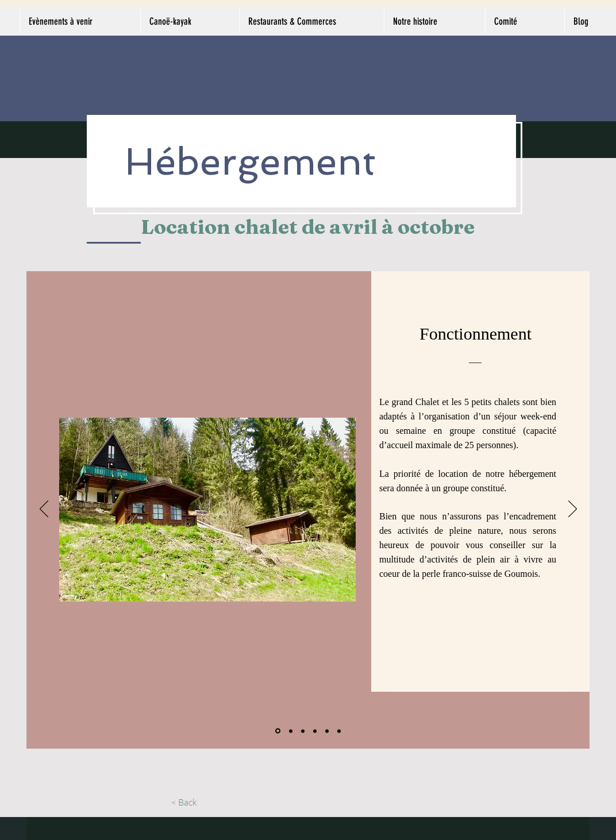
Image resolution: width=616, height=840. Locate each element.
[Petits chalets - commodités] (315, 731)
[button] (207, 510)
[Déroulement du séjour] (327, 731)
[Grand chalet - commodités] (291, 731)
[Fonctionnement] (278, 731)
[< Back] (184, 802)
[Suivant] (573, 510)
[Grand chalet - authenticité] (303, 731)
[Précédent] (44, 510)
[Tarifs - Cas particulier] (339, 731)
